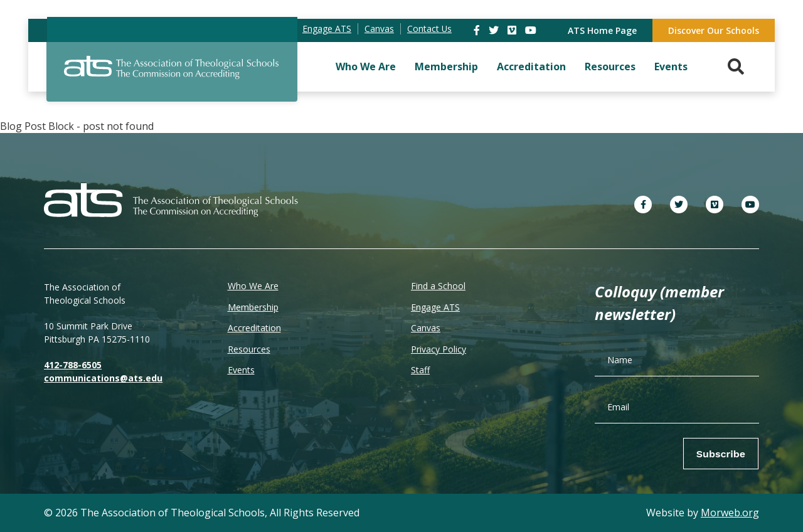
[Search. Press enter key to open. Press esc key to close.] (736, 67)
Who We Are (366, 66)
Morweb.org (730, 513)
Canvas (426, 328)
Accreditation (531, 66)
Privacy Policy (439, 349)
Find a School (438, 286)
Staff (420, 370)
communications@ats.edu (103, 378)
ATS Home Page (602, 30)
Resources (610, 66)
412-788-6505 (73, 365)
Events (671, 66)
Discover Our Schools (714, 30)
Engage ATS (435, 307)
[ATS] (172, 75)
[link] (478, 30)
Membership (446, 66)
